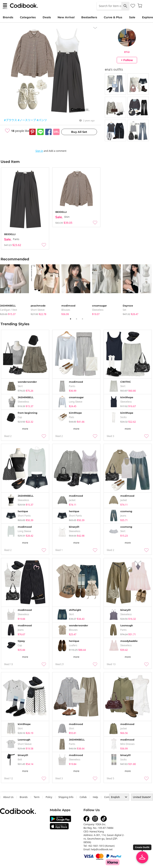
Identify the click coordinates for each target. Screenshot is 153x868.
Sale (132, 17)
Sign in (39, 151)
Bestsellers (89, 17)
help (95, 797)
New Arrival (66, 17)
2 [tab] (76, 319)
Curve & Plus (113, 17)
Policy (49, 797)
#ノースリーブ (27, 120)
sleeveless (98, 310)
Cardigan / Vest (9, 310)
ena (127, 52)
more (25, 429)
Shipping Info (66, 797)
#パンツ (42, 120)
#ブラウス (10, 120)
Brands (8, 17)
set (125, 310)
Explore (148, 17)
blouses (66, 310)
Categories (28, 17)
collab (83, 797)
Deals (47, 17)
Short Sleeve (38, 310)
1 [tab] (71, 319)
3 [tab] (82, 319)
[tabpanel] (15, 289)
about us (8, 797)
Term (37, 797)
